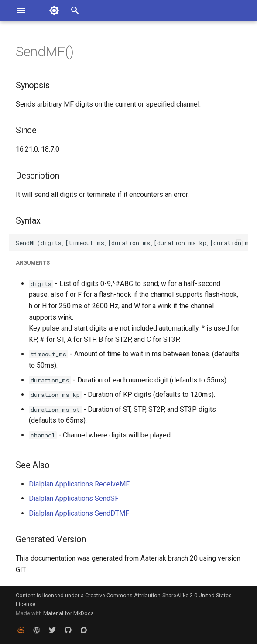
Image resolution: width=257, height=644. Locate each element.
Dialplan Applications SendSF (74, 498)
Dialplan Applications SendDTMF (79, 513)
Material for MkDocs (69, 613)
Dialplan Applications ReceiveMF (79, 484)
